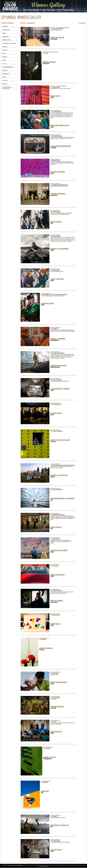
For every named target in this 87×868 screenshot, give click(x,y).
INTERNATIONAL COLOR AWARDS (15, 865)
